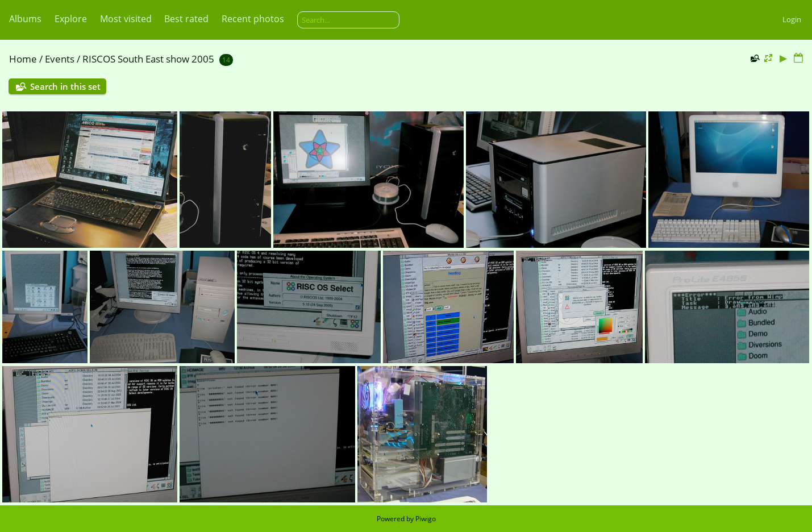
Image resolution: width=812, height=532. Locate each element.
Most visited (126, 19)
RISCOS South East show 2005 (148, 59)
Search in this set (65, 86)
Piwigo (426, 519)
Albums (25, 19)
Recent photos (253, 19)
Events (60, 59)
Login (792, 19)
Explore (71, 19)
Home (23, 59)
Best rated (186, 19)
